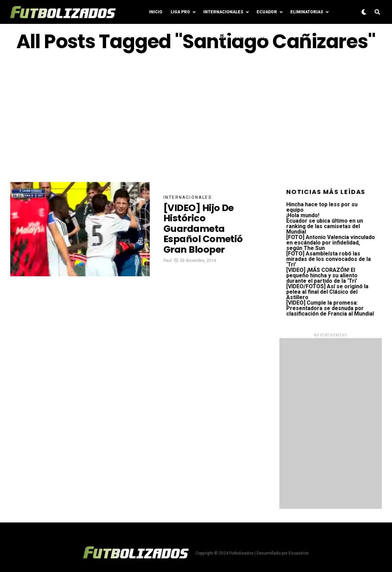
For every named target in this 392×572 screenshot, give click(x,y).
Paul (168, 262)
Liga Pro (180, 12)
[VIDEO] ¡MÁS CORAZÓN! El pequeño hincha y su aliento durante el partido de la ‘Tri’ (322, 275)
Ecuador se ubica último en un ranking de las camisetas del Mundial (325, 226)
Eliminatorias (307, 12)
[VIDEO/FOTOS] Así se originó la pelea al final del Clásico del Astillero (327, 292)
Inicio (156, 12)
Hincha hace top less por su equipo (322, 207)
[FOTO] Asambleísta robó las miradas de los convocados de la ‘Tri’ (329, 259)
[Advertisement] (196, 117)
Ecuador (267, 12)
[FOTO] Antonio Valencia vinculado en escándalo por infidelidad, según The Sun (331, 243)
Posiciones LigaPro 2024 (240, 37)
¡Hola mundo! (303, 215)
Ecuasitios (299, 553)
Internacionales (223, 12)
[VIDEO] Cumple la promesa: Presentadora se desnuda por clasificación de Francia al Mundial (330, 308)
